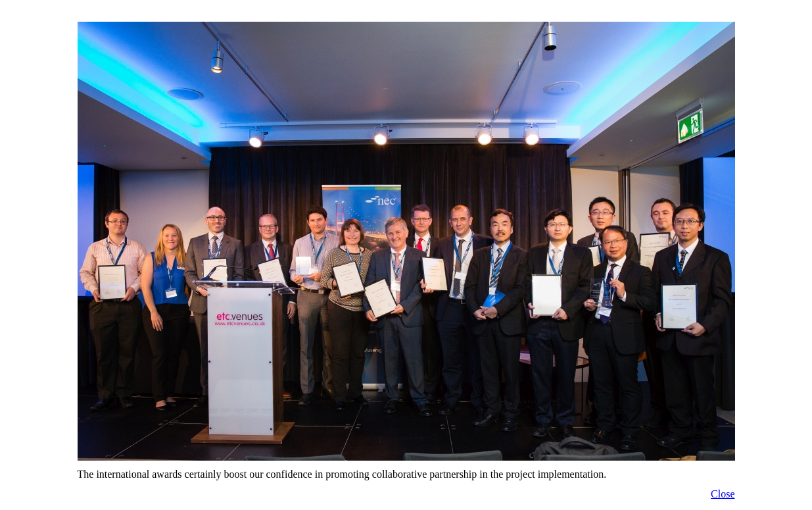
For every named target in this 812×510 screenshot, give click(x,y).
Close (723, 494)
